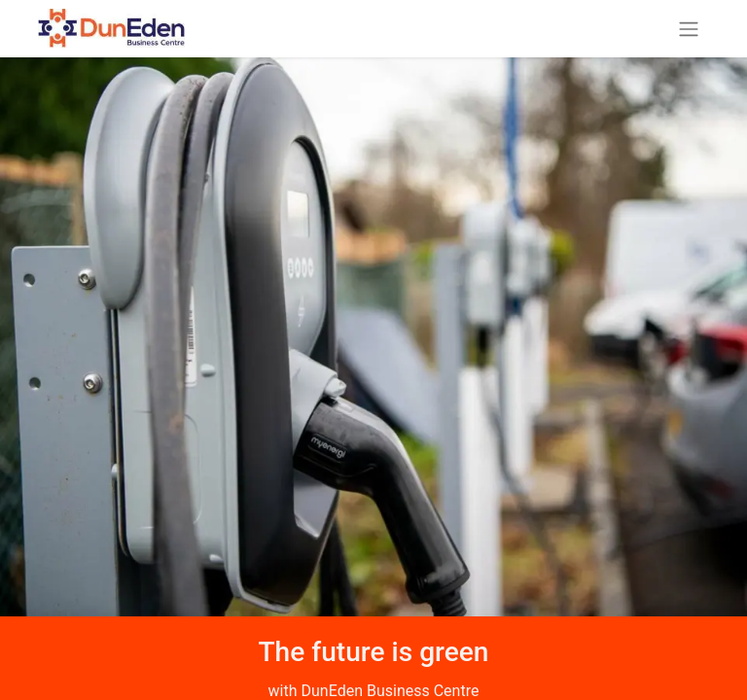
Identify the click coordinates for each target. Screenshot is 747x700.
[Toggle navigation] (689, 29)
